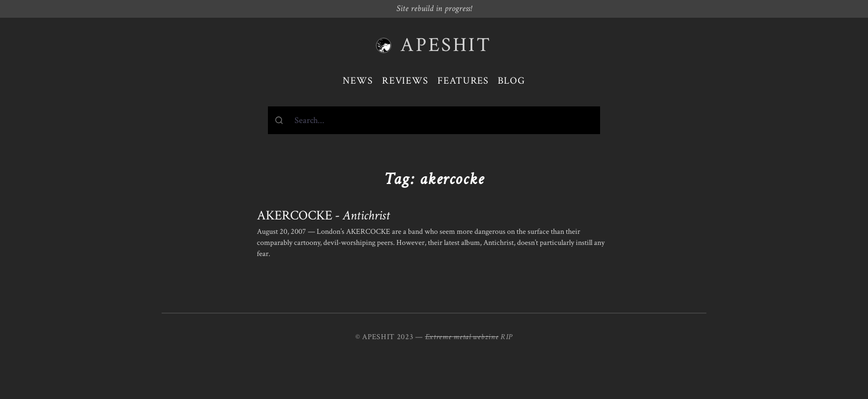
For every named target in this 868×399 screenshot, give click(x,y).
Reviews (405, 81)
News (358, 81)
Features (463, 81)
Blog (512, 81)
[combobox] (434, 120)
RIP (507, 337)
